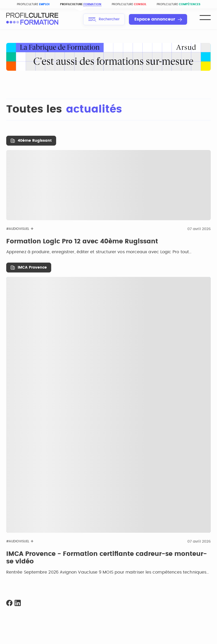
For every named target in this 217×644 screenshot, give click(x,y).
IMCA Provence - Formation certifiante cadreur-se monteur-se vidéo (107, 558)
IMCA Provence (32, 268)
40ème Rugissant (35, 141)
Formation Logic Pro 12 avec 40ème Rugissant (82, 242)
